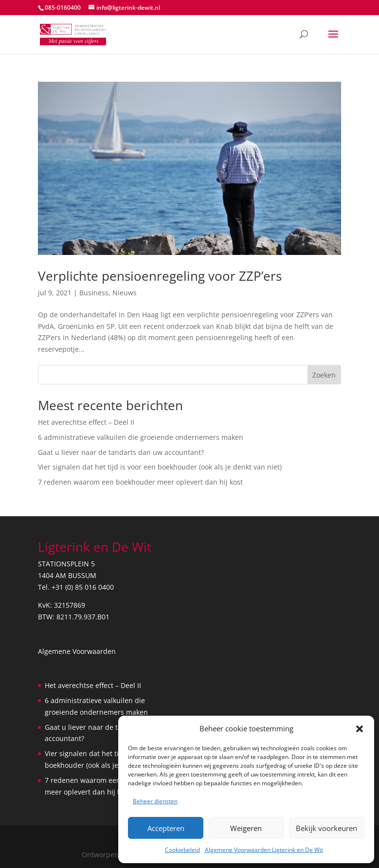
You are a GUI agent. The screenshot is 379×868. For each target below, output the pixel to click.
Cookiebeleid (182, 850)
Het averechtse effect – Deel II (86, 422)
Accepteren (166, 828)
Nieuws (125, 293)
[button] (360, 729)
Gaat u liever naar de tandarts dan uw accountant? (121, 452)
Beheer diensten (155, 801)
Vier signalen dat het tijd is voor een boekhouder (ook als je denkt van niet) (160, 467)
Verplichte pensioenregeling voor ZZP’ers (160, 276)
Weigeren (246, 828)
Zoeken (324, 375)
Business (94, 293)
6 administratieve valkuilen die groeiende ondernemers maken (141, 437)
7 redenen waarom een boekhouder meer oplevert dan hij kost (140, 482)
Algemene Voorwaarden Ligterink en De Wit (264, 850)
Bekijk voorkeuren (326, 828)
